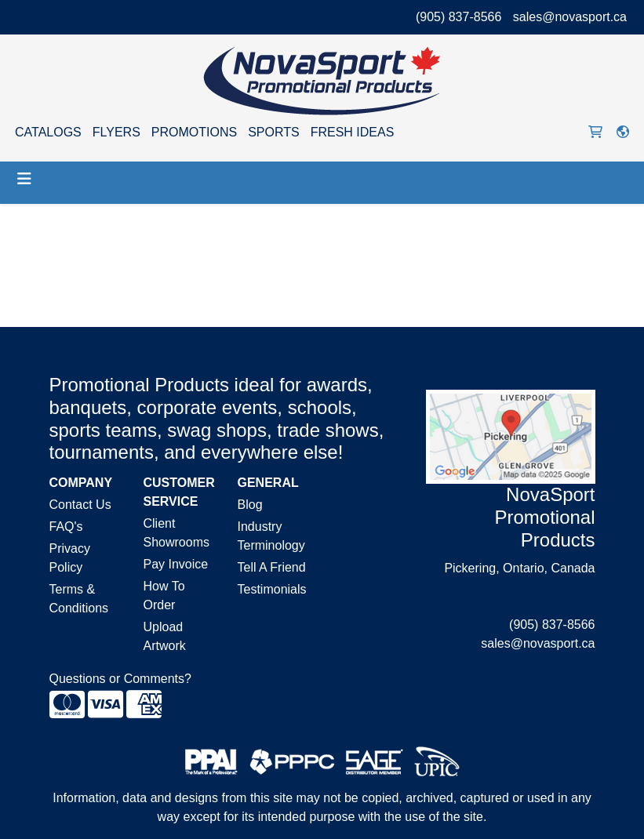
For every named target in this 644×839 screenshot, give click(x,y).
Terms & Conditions (79, 599)
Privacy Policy (70, 558)
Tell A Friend (272, 567)
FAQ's (66, 527)
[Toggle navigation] (24, 179)
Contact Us (80, 505)
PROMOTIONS (194, 132)
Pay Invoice (176, 564)
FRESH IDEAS (353, 132)
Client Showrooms (176, 533)
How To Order (164, 596)
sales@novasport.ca (570, 17)
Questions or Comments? (120, 679)
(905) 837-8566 (458, 17)
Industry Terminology (271, 536)
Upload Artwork (165, 636)
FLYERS (116, 132)
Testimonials (272, 589)
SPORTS (274, 132)
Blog (250, 505)
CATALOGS (48, 132)
